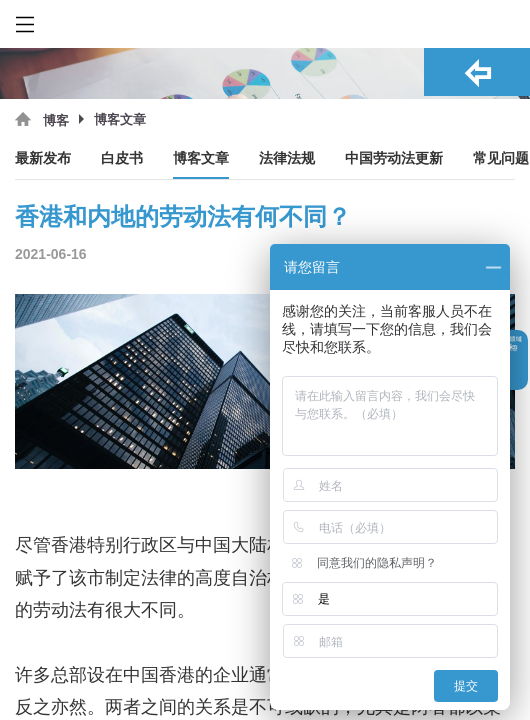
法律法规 (287, 158)
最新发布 (43, 158)
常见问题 (501, 158)
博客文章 (201, 158)
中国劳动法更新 (394, 158)
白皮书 (122, 158)
